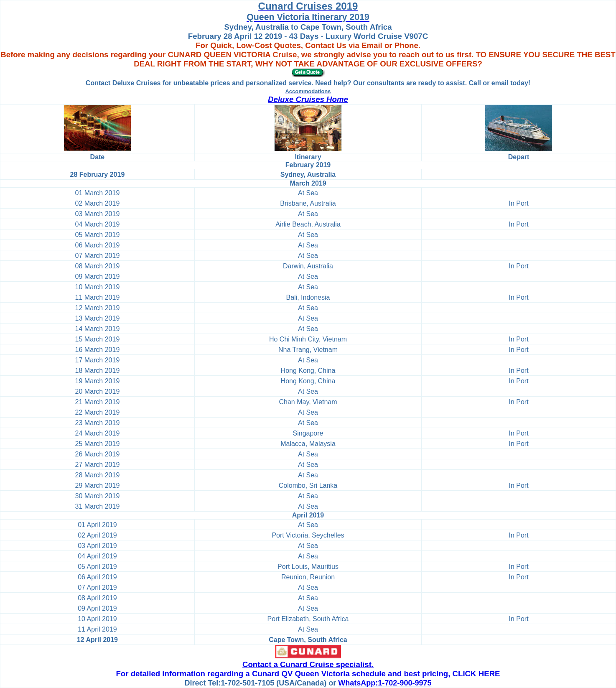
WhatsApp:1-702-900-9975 (385, 683)
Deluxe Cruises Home (308, 99)
